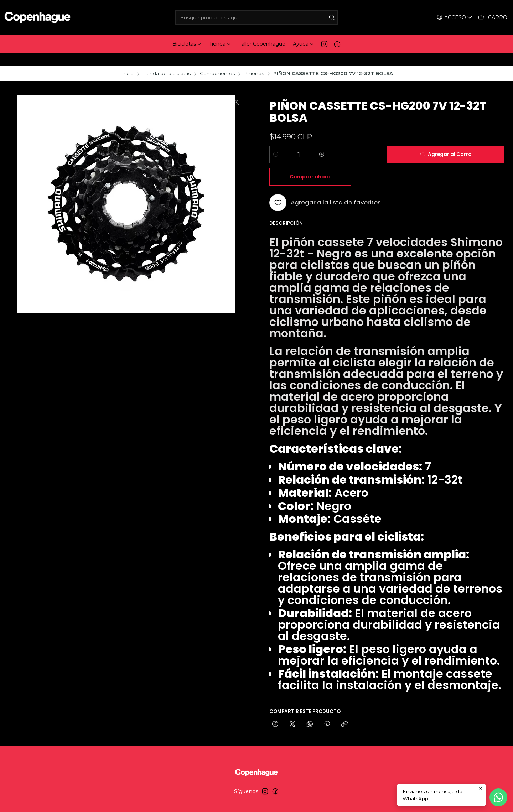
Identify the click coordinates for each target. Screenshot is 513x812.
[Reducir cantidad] (276, 141)
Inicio (127, 60)
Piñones (254, 60)
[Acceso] (455, 18)
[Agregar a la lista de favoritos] (325, 167)
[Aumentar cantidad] (322, 141)
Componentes (217, 60)
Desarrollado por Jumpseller (293, 800)
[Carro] (493, 18)
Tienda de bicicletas (167, 60)
